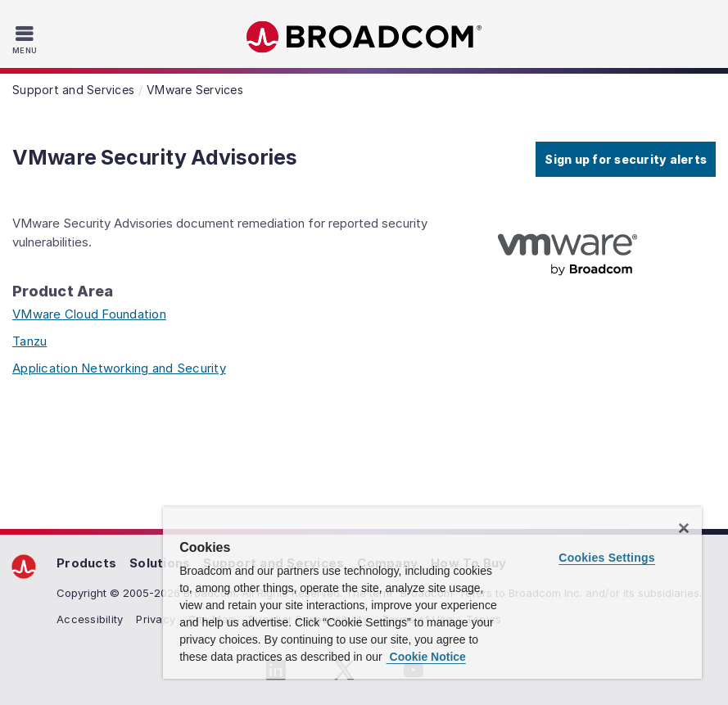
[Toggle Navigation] (27, 39)
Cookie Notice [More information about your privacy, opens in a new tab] (426, 657)
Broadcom (364, 37)
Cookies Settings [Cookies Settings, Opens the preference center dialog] (607, 558)
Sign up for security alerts (626, 159)
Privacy (156, 619)
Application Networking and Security (119, 368)
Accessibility (90, 619)
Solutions (160, 563)
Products (86, 563)
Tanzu (29, 341)
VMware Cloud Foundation (89, 314)
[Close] (684, 528)
